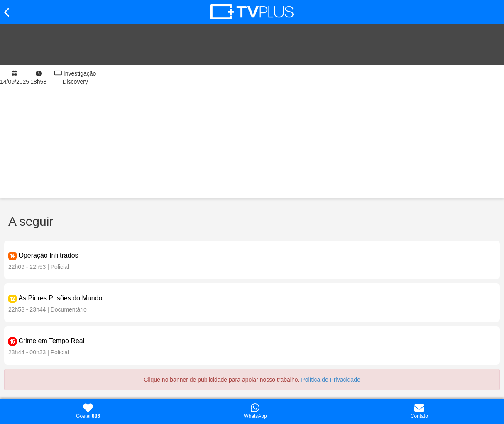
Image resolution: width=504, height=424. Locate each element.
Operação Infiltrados (48, 255)
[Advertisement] (303, 132)
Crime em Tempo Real (51, 341)
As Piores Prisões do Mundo (60, 298)
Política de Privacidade (330, 380)
